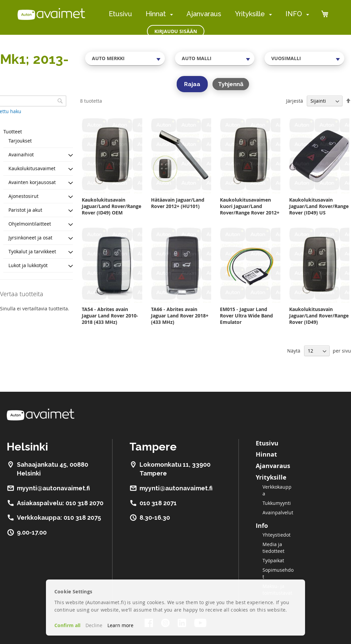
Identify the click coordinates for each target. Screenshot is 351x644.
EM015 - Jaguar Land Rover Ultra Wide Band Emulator (246, 316)
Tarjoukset (20, 141)
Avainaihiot (21, 154)
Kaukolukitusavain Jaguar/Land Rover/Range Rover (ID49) (319, 316)
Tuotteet (13, 132)
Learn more (120, 625)
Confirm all (67, 625)
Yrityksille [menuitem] (250, 14)
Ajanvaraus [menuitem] (204, 14)
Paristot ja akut (25, 210)
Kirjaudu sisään (176, 31)
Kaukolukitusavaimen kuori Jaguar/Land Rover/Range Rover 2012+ (250, 206)
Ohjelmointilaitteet (30, 224)
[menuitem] (170, 14)
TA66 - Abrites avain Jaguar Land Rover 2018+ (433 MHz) (180, 316)
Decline (94, 625)
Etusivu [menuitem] (120, 14)
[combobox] (125, 58)
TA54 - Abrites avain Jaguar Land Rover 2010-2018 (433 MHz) (110, 316)
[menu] (209, 14)
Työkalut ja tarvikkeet (32, 251)
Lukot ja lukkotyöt (28, 265)
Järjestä (295, 101)
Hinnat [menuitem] (156, 14)
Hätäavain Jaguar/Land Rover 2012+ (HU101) (178, 203)
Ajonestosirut (23, 196)
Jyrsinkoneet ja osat (30, 238)
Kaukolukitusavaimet (32, 168)
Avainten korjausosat (32, 182)
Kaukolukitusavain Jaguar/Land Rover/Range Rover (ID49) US (319, 206)
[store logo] (51, 14)
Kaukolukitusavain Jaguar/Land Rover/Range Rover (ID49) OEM (111, 206)
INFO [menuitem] (294, 14)
